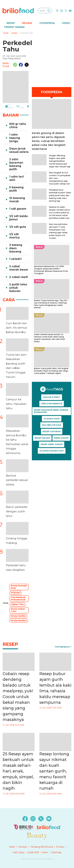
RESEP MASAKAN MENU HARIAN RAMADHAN (51, 411)
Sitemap (56, 852)
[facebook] (57, 10)
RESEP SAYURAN (52, 431)
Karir (45, 852)
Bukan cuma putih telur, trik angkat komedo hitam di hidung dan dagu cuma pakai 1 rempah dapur (51, 371)
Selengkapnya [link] (62, 647)
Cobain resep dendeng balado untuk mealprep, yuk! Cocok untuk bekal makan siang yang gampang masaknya (18, 697)
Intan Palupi (8, 59)
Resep (11, 23)
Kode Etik (33, 852)
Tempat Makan (14, 27)
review (14, 33)
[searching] (49, 11)
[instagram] (61, 10)
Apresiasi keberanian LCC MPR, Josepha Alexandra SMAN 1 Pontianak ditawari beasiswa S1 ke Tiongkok (51, 270)
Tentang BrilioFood (42, 847)
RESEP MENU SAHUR (52, 444)
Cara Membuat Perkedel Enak (18, 598)
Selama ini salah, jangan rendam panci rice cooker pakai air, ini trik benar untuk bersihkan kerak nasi (60, 213)
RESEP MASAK (42, 438)
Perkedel (15, 593)
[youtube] (70, 10)
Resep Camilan (18, 616)
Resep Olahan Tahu (18, 610)
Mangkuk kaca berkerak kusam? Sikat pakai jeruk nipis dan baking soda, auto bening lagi (60, 195)
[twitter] (66, 10)
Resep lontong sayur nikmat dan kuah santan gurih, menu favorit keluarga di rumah (54, 771)
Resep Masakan (19, 621)
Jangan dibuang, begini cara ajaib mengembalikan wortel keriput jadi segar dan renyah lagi (60, 161)
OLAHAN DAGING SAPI (52, 451)
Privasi (60, 847)
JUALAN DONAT (52, 397)
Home (6, 33)
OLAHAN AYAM (52, 419)
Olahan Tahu (17, 604)
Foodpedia (47, 23)
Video (66, 23)
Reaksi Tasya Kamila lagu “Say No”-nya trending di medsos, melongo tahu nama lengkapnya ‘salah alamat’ (51, 304)
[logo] (18, 10)
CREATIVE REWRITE (52, 404)
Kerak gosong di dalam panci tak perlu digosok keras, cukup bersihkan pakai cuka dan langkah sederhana (49, 141)
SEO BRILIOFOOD (52, 425)
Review (27, 23)
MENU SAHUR (61, 438)
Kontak (23, 847)
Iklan (12, 847)
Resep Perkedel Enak (19, 587)
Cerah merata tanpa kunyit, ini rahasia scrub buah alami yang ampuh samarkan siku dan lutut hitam (49, 338)
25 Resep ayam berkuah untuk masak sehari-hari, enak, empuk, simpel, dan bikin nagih (18, 771)
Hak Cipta (18, 852)
